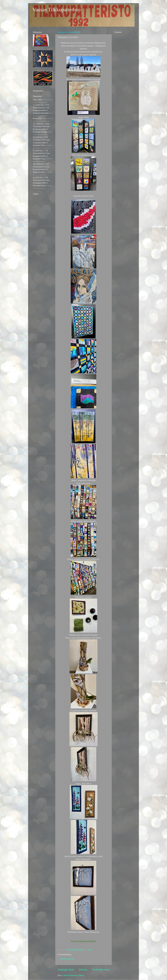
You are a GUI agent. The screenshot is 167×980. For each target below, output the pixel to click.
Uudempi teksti (66, 970)
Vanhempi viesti (101, 970)
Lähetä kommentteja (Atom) (73, 975)
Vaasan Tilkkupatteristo (56, 10)
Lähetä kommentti (67, 959)
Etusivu (83, 970)
